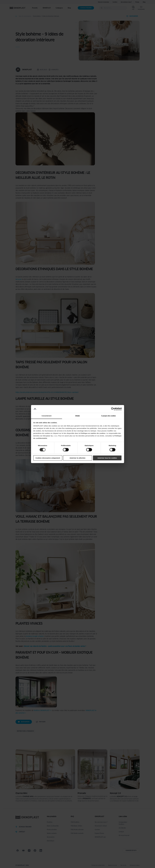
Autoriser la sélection (77, 458)
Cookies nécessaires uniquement (48, 458)
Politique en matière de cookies (93, 433)
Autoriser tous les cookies (107, 458)
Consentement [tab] (46, 416)
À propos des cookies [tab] (109, 416)
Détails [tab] (78, 416)
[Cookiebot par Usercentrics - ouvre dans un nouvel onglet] (113, 409)
